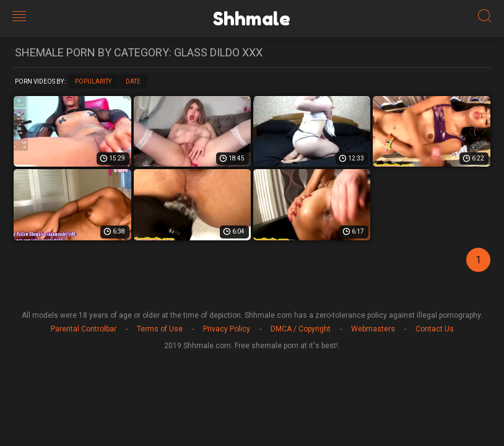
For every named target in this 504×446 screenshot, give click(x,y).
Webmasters (373, 329)
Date (133, 81)
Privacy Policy (227, 329)
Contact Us (435, 329)
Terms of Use (160, 329)
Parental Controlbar (84, 329)
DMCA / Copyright (301, 329)
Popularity (93, 81)
